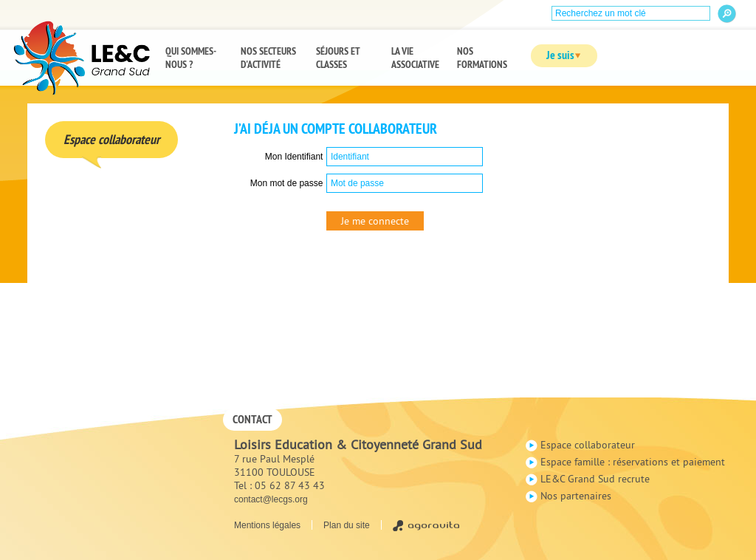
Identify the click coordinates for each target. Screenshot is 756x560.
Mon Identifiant (294, 157)
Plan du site (347, 525)
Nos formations (482, 58)
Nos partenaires (576, 496)
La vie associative (415, 58)
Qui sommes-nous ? (191, 58)
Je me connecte (375, 221)
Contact (252, 419)
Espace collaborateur (588, 445)
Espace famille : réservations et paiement (633, 462)
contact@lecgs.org (271, 499)
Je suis (557, 55)
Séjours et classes (338, 58)
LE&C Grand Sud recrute (595, 479)
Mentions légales (267, 525)
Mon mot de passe (287, 183)
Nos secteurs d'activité (268, 58)
